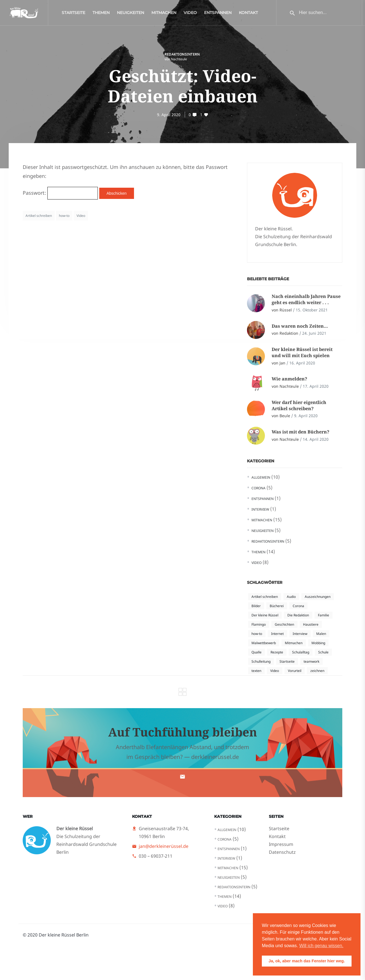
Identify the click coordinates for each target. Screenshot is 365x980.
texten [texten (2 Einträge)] (256, 671)
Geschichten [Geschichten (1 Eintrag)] (284, 624)
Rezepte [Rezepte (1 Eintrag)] (277, 652)
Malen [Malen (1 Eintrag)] (321, 634)
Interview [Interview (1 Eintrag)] (300, 634)
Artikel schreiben (39, 216)
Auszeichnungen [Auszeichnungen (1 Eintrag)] (318, 597)
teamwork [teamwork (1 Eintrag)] (311, 661)
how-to (64, 216)
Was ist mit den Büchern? (301, 432)
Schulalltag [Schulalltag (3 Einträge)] (301, 652)
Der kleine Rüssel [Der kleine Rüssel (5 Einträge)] (265, 615)
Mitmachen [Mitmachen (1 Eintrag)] (294, 643)
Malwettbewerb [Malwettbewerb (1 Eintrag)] (264, 643)
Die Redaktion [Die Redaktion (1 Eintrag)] (298, 615)
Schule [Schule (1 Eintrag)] (323, 652)
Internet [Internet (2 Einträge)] (277, 634)
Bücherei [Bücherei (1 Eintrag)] (277, 606)
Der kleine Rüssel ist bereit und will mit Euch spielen (302, 352)
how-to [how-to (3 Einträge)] (257, 634)
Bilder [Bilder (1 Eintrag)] (256, 606)
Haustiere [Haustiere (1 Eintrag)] (311, 624)
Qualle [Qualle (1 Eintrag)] (257, 652)
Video (190, 14)
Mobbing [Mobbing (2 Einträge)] (318, 643)
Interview (260, 509)
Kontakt (248, 14)
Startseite (73, 14)
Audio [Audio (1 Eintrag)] (291, 597)
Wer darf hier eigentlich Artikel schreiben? (299, 405)
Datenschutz (282, 852)
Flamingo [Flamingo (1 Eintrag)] (259, 624)
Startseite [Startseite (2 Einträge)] (287, 661)
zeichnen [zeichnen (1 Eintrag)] (317, 671)
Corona (258, 488)
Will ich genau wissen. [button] (321, 946)
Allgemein (261, 477)
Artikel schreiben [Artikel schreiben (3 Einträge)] (265, 597)
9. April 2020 (169, 115)
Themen (101, 14)
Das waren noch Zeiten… (300, 326)
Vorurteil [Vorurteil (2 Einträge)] (295, 671)
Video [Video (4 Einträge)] (275, 671)
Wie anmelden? (289, 379)
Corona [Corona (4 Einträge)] (298, 606)
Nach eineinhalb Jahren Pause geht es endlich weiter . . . (306, 299)
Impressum (281, 844)
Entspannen (218, 14)
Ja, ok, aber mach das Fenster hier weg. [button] (307, 961)
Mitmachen (164, 14)
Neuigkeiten (130, 14)
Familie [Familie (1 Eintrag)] (324, 615)
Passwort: (60, 193)
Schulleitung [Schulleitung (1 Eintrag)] (261, 661)
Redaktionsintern (182, 54)
